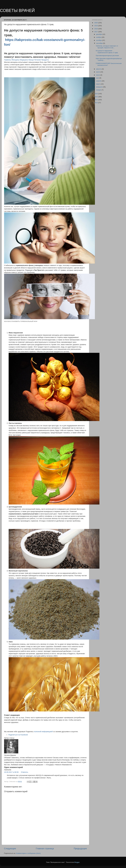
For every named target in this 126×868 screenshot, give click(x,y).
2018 (96, 29)
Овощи (31, 60)
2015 (96, 97)
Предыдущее (80, 849)
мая (98, 78)
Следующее (10, 849)
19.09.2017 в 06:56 (11, 772)
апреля (99, 81)
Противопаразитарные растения (107, 56)
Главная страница (45, 849)
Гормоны (8, 60)
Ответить (24, 772)
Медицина (24, 60)
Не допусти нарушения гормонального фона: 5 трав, (107, 52)
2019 (96, 26)
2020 (96, 23)
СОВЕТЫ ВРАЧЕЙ (17, 11)
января (99, 90)
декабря (99, 34)
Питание (38, 60)
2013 (96, 103)
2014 (96, 100)
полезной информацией (43, 732)
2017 (96, 32)
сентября (100, 43)
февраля (100, 87)
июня (98, 75)
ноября (99, 37)
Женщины (15, 60)
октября (99, 40)
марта (98, 84)
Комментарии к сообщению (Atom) (28, 853)
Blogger (77, 862)
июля (98, 72)
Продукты (45, 60)
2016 (96, 94)
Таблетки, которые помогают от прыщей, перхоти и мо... (107, 47)
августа (99, 69)
